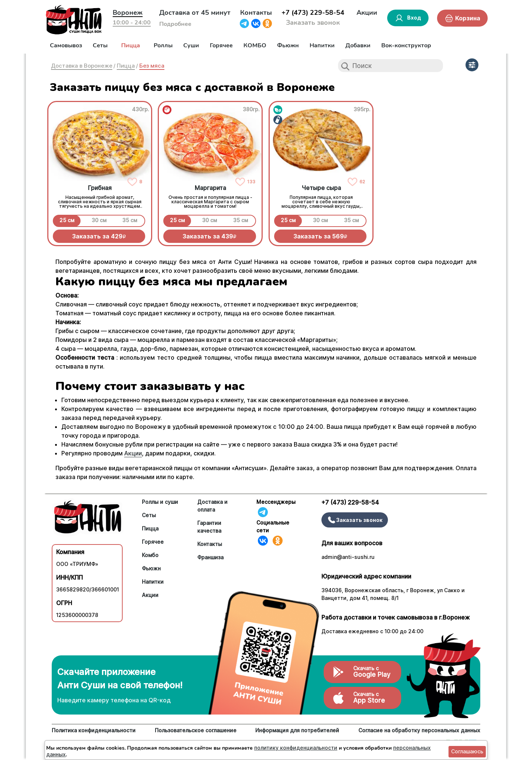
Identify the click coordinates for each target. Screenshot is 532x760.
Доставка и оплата (212, 506)
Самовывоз (66, 45)
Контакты (256, 13)
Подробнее (175, 24)
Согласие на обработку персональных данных (419, 730)
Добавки (358, 45)
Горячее (221, 45)
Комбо (150, 555)
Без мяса (152, 66)
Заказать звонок (313, 23)
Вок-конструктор (406, 45)
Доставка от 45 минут (195, 13)
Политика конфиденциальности (94, 730)
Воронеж (128, 13)
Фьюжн (288, 45)
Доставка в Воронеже (82, 66)
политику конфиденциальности (296, 748)
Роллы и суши (160, 502)
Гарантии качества (209, 527)
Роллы (163, 45)
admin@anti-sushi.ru (348, 557)
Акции (367, 13)
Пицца (131, 45)
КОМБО (255, 45)
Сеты (100, 45)
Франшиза (210, 557)
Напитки (322, 45)
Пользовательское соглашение (196, 730)
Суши (191, 45)
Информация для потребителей (297, 730)
